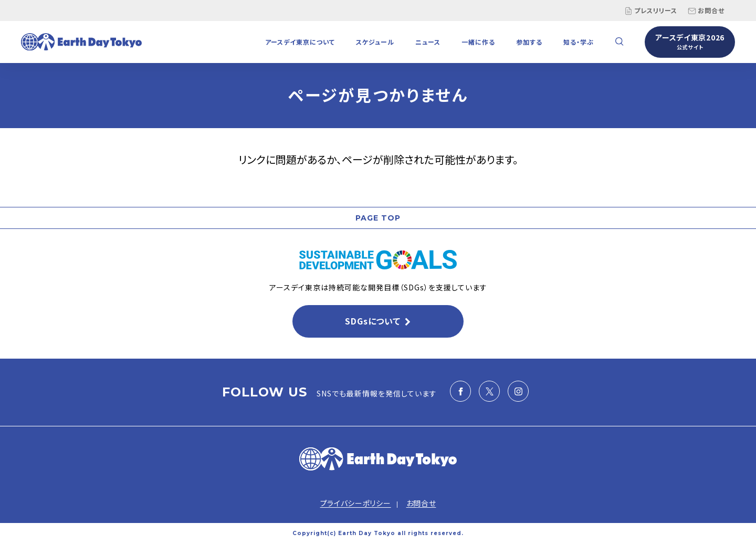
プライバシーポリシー (356, 503)
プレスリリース (651, 11)
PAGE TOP (378, 218)
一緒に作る (478, 42)
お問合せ (706, 11)
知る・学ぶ (579, 42)
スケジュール (375, 42)
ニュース (428, 42)
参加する (529, 42)
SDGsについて (372, 321)
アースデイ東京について (300, 42)
